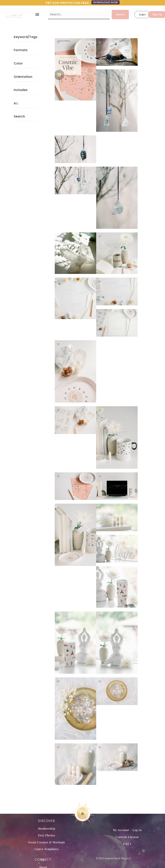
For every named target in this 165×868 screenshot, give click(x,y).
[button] (37, 15)
